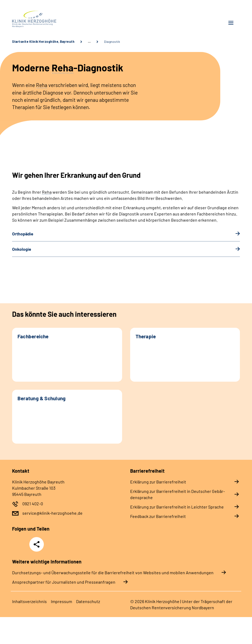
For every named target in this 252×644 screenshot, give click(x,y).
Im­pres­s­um (61, 601)
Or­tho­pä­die (23, 234)
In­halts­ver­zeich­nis (29, 601)
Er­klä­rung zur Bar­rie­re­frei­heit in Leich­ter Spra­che (177, 507)
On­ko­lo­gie (22, 249)
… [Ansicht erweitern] (89, 41)
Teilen (37, 544)
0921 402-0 (33, 504)
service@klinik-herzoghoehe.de (52, 513)
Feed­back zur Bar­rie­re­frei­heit (158, 516)
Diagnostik (112, 41)
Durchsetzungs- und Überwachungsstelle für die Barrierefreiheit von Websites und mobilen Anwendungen (113, 572)
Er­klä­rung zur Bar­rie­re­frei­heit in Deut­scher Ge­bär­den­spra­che (178, 494)
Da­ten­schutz (88, 601)
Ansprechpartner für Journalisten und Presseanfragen (64, 582)
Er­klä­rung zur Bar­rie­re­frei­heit (158, 482)
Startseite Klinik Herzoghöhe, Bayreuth (43, 41)
